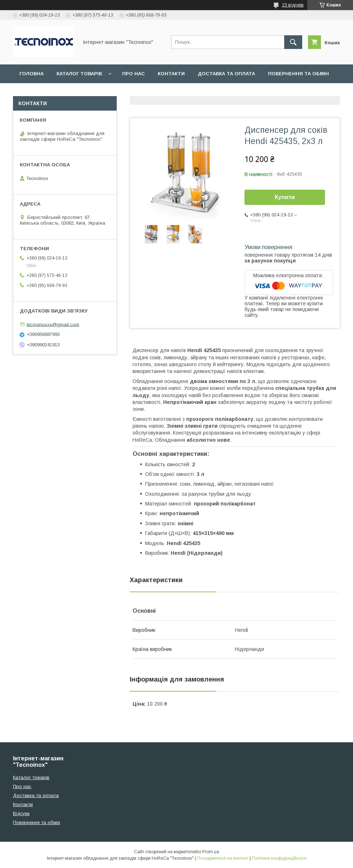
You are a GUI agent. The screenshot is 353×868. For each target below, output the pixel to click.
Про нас (133, 74)
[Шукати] (293, 42)
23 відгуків (293, 5)
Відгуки (30, 92)
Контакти (171, 74)
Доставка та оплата (226, 74)
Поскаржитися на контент (223, 858)
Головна (32, 74)
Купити (285, 197)
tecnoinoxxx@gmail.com (53, 324)
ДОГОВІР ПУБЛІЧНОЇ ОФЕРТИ (90, 92)
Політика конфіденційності (279, 858)
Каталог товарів (79, 74)
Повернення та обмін (298, 74)
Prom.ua (211, 852)
